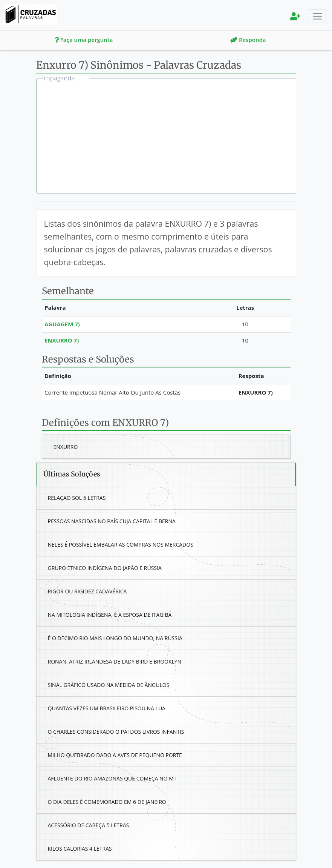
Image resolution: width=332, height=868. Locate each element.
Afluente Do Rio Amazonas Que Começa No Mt (112, 778)
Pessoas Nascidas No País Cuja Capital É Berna (112, 521)
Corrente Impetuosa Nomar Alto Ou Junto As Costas (112, 392)
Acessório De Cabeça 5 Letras (89, 825)
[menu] (295, 16)
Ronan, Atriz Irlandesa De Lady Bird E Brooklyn (115, 661)
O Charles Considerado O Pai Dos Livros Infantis (116, 732)
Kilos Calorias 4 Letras (80, 849)
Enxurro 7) (62, 340)
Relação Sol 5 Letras (77, 498)
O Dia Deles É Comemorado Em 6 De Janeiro (107, 802)
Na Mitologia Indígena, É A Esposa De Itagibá (110, 615)
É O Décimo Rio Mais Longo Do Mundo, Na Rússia (115, 638)
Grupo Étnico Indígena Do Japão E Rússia (105, 568)
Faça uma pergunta (84, 40)
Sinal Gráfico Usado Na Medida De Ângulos (109, 685)
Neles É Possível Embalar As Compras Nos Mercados (121, 545)
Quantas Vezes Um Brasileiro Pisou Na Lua (107, 708)
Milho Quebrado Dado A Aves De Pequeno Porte (115, 755)
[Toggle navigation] (317, 16)
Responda (248, 40)
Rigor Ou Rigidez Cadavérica (87, 591)
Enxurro (66, 447)
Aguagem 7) (62, 324)
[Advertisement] (172, 137)
